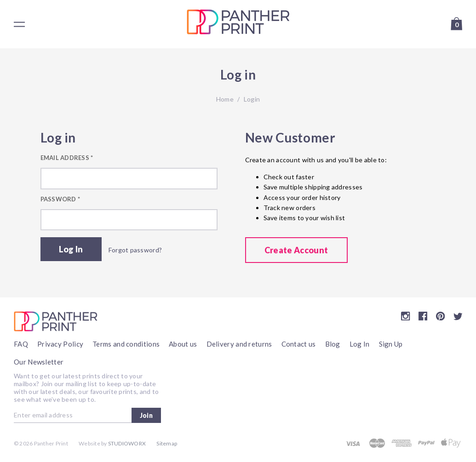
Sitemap (167, 443)
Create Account (296, 250)
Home (225, 99)
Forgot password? (135, 250)
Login (252, 99)
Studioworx (127, 443)
